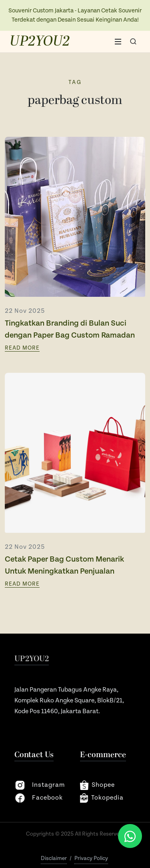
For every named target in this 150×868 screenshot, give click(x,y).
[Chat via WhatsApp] (130, 836)
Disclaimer (54, 858)
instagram (40, 785)
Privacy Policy (91, 858)
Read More (22, 348)
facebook (39, 798)
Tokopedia (102, 798)
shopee (97, 785)
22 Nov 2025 (25, 311)
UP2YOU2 (40, 42)
